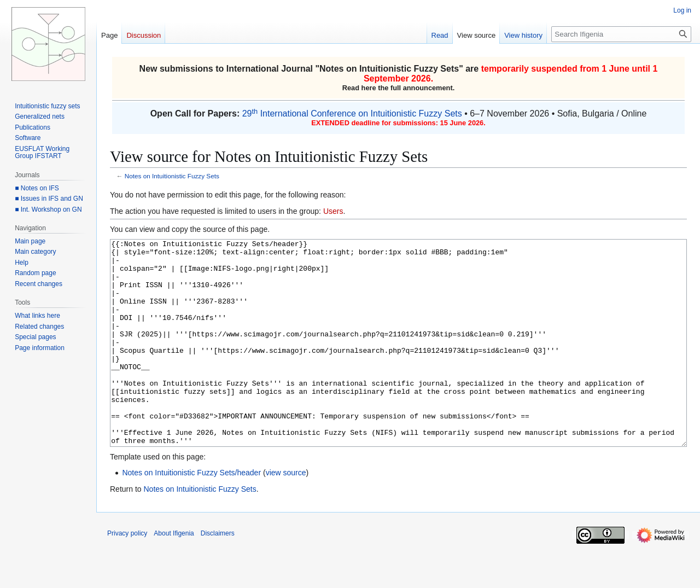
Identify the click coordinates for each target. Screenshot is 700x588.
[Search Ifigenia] (621, 34)
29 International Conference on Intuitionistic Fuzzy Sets (352, 113)
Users (333, 211)
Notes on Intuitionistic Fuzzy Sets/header (191, 514)
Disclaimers (218, 574)
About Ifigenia (174, 574)
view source (286, 514)
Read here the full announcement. (399, 88)
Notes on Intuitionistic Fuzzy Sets (389, 69)
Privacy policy (127, 574)
